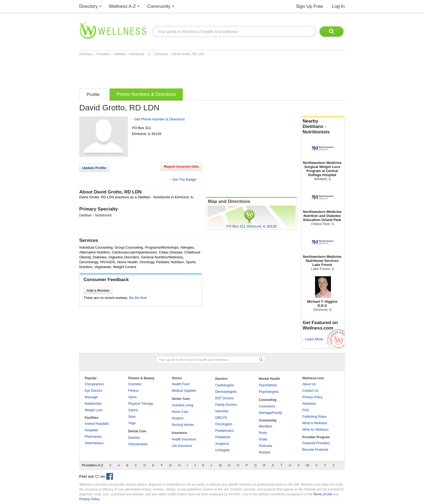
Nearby (323, 127)
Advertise (309, 404)
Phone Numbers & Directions (146, 94)
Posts (263, 433)
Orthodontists (138, 444)
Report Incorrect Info (181, 167)
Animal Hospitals (97, 424)
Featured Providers (316, 443)
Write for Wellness (315, 430)
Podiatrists (223, 437)
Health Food (180, 384)
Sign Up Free (309, 6)
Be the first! (138, 298)
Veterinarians (94, 443)
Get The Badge (184, 179)
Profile (93, 95)
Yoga (132, 423)
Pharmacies (93, 437)
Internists (222, 411)
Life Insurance (182, 446)
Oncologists (224, 424)
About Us (309, 384)
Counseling (268, 400)
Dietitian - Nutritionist (130, 54)
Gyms (132, 397)
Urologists (222, 450)
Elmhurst (162, 54)
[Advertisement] (178, 71)
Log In (338, 6)
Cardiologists (225, 385)
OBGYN (221, 418)
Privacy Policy (312, 397)
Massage (91, 397)
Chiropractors (94, 384)
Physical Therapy (141, 404)
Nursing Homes (183, 425)
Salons (133, 410)
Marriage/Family (270, 413)
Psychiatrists (268, 385)
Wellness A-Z (122, 6)
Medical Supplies (184, 391)
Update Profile (94, 168)
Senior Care (181, 399)
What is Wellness (315, 423)
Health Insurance (184, 439)
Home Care (180, 412)
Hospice (178, 418)
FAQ (306, 410)
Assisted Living (183, 405)
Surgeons (222, 444)
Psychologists (269, 392)
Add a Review (98, 290)
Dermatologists (226, 392)
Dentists (134, 438)
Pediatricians (225, 431)
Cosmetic (135, 384)
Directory (88, 6)
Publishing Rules (314, 417)
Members (266, 426)
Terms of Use (323, 494)
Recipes (265, 452)
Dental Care (137, 431)
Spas (132, 417)
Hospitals (91, 430)
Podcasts (265, 446)
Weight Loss (94, 410)
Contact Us (310, 391)
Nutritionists (93, 404)
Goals (263, 439)
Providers (104, 54)
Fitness (133, 391)
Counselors (267, 406)
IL (150, 54)
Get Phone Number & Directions (160, 119)
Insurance (179, 433)
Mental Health (269, 379)
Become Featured (315, 450)
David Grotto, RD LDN (188, 54)
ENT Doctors (224, 398)
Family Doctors (226, 405)
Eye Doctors (93, 391)
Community (159, 6)
